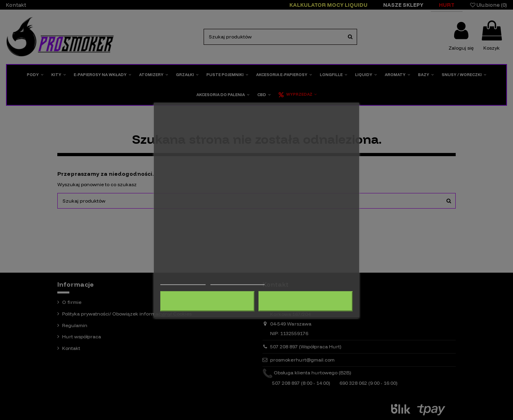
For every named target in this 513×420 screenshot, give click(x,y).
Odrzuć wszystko (207, 301)
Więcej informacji (183, 281)
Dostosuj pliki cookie (238, 281)
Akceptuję (305, 301)
